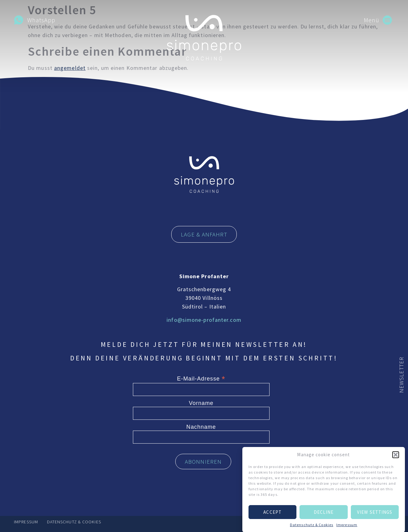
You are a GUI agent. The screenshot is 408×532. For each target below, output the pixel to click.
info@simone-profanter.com (204, 320)
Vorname (201, 403)
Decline (324, 515)
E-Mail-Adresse (201, 378)
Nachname (201, 427)
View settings (375, 515)
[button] (396, 458)
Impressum (347, 528)
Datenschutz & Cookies (312, 528)
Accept (272, 515)
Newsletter (401, 375)
